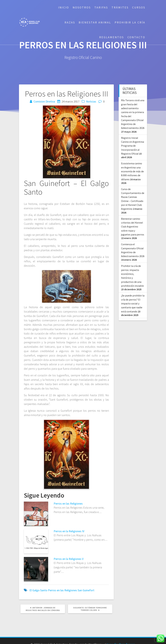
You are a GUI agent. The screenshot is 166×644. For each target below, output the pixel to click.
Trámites (120, 7)
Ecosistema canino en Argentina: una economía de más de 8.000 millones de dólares (132, 171)
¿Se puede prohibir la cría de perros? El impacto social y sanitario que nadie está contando (133, 303)
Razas (70, 22)
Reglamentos (112, 37)
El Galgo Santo (38, 590)
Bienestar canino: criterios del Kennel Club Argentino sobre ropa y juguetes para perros (133, 227)
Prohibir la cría (130, 22)
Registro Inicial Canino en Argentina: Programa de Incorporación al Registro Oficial (133, 146)
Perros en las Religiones (68, 504)
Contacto (136, 37)
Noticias (91, 101)
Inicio (64, 7)
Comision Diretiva (44, 101)
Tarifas (101, 7)
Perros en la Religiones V (69, 559)
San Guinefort (86, 590)
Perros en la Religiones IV (69, 531)
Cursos (139, 7)
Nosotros (82, 7)
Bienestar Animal (95, 22)
